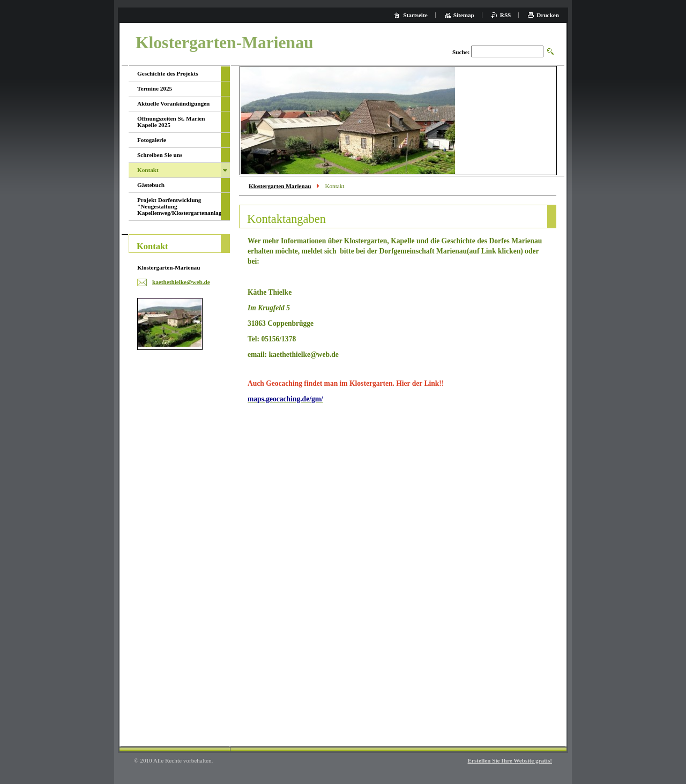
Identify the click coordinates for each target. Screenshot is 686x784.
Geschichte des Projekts (168, 73)
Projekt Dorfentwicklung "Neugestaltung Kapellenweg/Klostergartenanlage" (179, 206)
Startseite (415, 15)
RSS (506, 15)
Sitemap (464, 15)
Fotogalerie (152, 140)
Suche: (461, 52)
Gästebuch (151, 185)
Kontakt (148, 170)
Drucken (548, 15)
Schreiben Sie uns (160, 155)
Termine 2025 (155, 88)
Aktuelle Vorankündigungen (173, 103)
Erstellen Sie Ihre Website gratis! (510, 760)
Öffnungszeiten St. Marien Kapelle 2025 (171, 122)
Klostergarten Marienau (280, 186)
